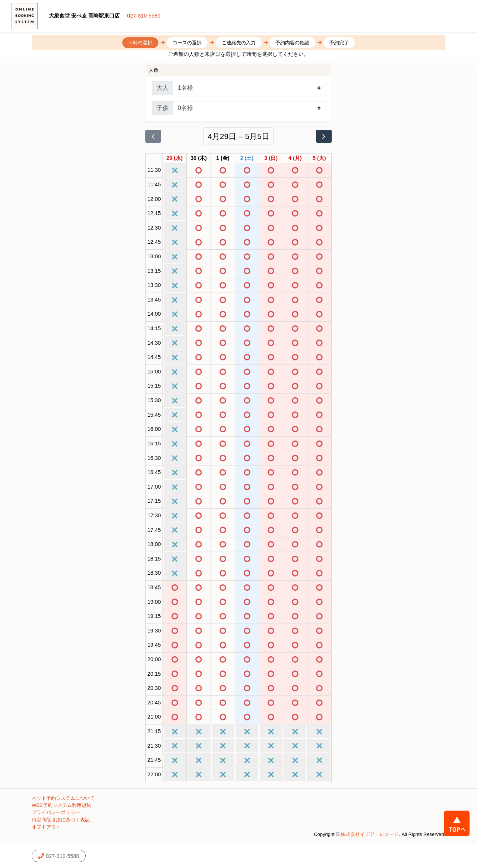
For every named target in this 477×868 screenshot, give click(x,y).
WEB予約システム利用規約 (61, 805)
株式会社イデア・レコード (370, 834)
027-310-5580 (144, 16)
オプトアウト (46, 827)
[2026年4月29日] (175, 158)
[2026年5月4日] (295, 158)
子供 (162, 108)
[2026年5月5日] (319, 158)
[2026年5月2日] (247, 158)
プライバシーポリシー (56, 812)
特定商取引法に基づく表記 (61, 820)
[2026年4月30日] (199, 158)
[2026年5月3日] (271, 158)
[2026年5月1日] (223, 158)
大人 (162, 88)
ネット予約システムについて (63, 798)
